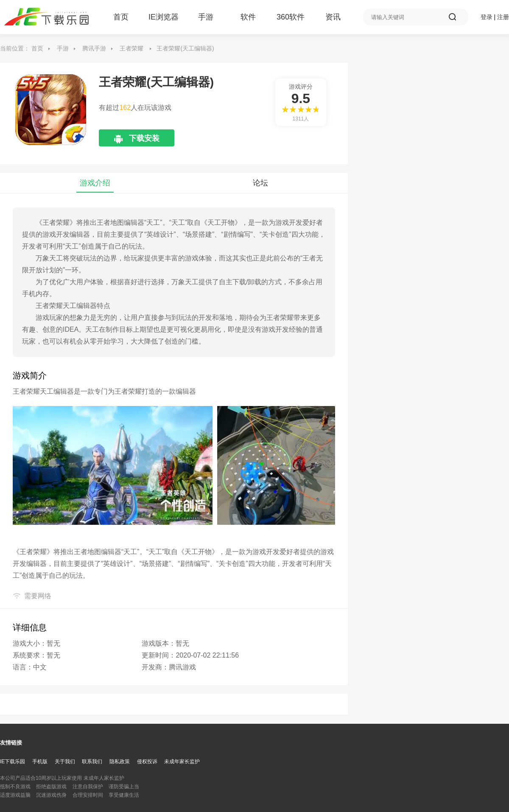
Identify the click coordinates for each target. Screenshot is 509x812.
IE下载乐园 (13, 762)
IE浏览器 (163, 17)
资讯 (333, 17)
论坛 (260, 183)
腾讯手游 (94, 48)
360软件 (291, 17)
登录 (487, 17)
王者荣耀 (131, 48)
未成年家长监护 (182, 762)
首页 (121, 17)
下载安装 (144, 140)
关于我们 (65, 762)
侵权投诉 (147, 762)
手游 (206, 17)
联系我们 (92, 762)
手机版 (40, 762)
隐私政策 (120, 762)
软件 (248, 17)
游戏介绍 (95, 183)
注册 (503, 17)
